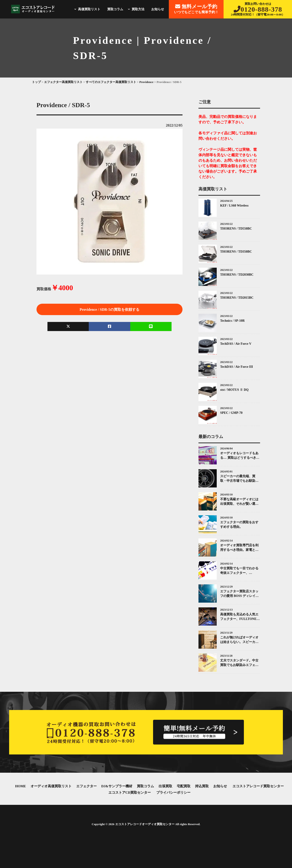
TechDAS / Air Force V (236, 344)
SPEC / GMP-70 (231, 413)
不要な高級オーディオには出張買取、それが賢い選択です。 (239, 502)
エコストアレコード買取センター (258, 786)
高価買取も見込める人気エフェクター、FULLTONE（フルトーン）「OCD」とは (240, 617)
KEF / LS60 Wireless (234, 206)
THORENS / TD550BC (236, 229)
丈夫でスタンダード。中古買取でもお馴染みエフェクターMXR (239, 663)
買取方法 (136, 9)
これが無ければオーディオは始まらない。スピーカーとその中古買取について (239, 640)
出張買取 (165, 786)
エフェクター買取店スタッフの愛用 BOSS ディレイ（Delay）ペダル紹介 (239, 594)
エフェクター (86, 786)
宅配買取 (184, 786)
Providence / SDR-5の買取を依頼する (109, 310)
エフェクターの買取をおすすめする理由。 (239, 525)
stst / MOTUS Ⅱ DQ (234, 390)
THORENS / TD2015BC (237, 298)
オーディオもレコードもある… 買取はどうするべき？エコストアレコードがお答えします (240, 456)
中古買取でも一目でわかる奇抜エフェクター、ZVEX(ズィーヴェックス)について (240, 571)
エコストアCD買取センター (130, 793)
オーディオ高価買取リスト (51, 786)
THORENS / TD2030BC (237, 275)
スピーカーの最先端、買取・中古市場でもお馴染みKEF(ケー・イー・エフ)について (239, 479)
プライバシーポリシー (173, 793)
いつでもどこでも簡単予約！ (196, 9)
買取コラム (115, 9)
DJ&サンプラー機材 (117, 786)
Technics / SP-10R (232, 321)
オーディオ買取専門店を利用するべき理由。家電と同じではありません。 (239, 548)
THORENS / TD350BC (236, 252)
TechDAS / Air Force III (237, 367)
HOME (21, 786)
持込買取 (202, 786)
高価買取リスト (87, 9)
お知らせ (158, 9)
